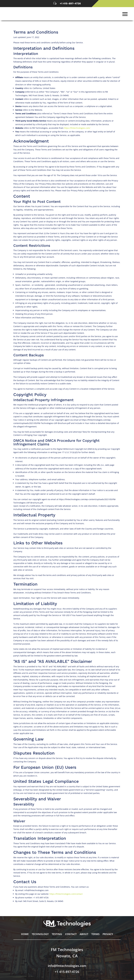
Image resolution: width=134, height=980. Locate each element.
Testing (57, 936)
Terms (95, 936)
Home (25, 936)
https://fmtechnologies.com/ (77, 129)
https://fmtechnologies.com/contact (66, 895)
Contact (71, 936)
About (84, 936)
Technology (40, 936)
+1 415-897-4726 (70, 3)
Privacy (108, 936)
